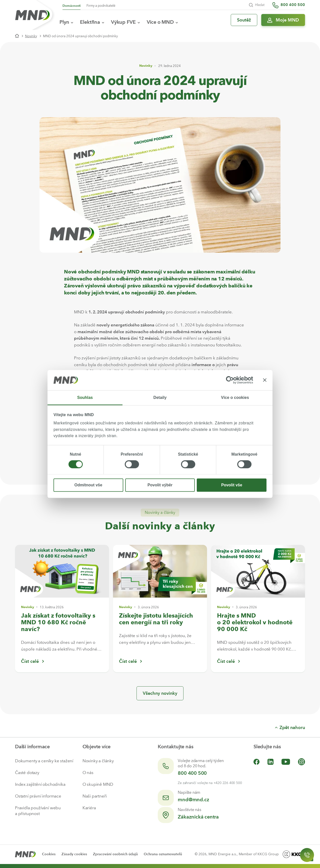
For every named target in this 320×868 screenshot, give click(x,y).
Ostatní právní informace (38, 796)
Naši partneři (95, 796)
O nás (88, 773)
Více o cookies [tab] (235, 398)
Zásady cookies (74, 854)
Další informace (32, 747)
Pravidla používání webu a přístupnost (38, 811)
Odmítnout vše (88, 485)
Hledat (257, 5)
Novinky (31, 36)
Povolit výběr (160, 485)
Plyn (66, 22)
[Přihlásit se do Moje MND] (283, 20)
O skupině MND (98, 784)
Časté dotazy (27, 773)
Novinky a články (98, 761)
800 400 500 (192, 773)
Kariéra (89, 808)
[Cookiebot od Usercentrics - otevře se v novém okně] (231, 380)
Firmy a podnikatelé (101, 6)
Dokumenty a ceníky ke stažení (44, 761)
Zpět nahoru (290, 728)
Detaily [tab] (160, 398)
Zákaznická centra (198, 817)
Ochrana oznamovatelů (163, 854)
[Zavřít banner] (265, 380)
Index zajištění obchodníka (40, 784)
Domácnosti (71, 6)
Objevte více (97, 747)
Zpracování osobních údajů (115, 854)
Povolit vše (232, 485)
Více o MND (162, 22)
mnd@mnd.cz (193, 800)
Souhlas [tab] (85, 398)
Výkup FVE (125, 22)
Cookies (49, 854)
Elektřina (92, 22)
